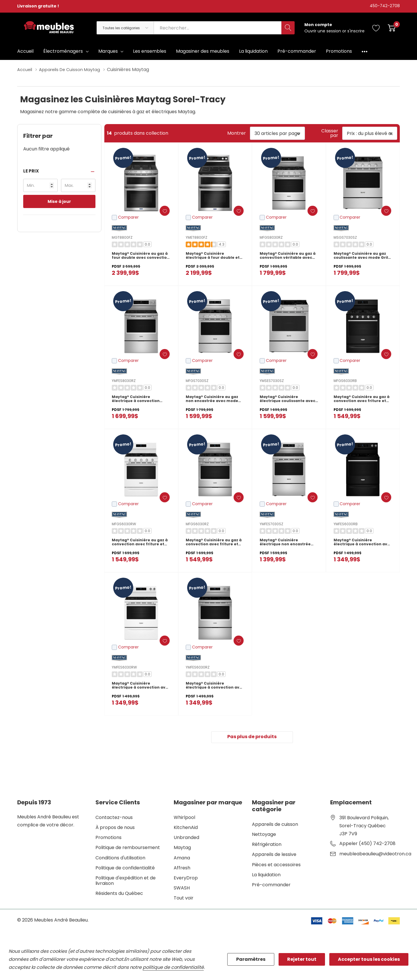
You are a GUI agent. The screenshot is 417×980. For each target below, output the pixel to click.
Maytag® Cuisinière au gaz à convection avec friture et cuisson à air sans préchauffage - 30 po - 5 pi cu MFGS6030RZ (215, 544)
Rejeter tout (302, 959)
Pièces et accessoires (276, 866)
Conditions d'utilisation (120, 859)
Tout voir (184, 899)
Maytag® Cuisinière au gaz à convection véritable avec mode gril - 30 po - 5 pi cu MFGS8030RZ (288, 257)
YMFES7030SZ (271, 524)
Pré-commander (271, 886)
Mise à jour (59, 201)
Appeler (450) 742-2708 (367, 845)
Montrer (237, 133)
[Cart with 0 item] (392, 28)
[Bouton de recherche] (288, 28)
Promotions (108, 839)
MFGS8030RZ (271, 237)
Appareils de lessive (274, 856)
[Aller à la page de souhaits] (376, 28)
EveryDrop (186, 879)
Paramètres (251, 959)
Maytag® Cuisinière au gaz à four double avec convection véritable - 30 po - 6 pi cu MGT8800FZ (141, 257)
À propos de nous (115, 829)
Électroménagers (63, 51)
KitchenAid (186, 829)
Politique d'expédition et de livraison (126, 882)
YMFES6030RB (346, 524)
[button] (59, 171)
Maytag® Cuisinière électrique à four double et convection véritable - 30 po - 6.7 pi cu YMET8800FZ (213, 257)
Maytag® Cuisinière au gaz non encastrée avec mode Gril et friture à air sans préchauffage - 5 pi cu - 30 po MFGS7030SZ (215, 401)
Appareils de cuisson (275, 825)
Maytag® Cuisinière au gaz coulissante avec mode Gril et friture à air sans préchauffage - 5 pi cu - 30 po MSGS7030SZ (363, 257)
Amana (182, 859)
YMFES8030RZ (124, 380)
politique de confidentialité (173, 967)
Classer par (330, 133)
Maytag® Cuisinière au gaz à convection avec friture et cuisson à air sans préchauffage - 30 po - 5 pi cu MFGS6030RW (141, 544)
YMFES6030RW (124, 667)
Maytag (182, 849)
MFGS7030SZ (197, 380)
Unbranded (186, 839)
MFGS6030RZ (197, 524)
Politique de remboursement (128, 849)
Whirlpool (184, 819)
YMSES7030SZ (272, 380)
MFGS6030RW (124, 524)
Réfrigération (267, 845)
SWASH (182, 889)
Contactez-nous (114, 819)
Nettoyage (264, 835)
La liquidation (266, 876)
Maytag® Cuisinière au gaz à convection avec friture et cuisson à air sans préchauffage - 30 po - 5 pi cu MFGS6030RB (362, 401)
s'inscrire (356, 31)
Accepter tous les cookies (369, 959)
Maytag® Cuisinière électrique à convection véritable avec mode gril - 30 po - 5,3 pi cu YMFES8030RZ (140, 401)
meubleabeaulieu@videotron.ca (375, 855)
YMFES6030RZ (198, 667)
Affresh (182, 869)
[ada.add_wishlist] (160, 210)
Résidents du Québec (119, 895)
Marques (108, 51)
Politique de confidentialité (125, 869)
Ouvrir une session (323, 31)
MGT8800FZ (122, 237)
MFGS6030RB (345, 380)
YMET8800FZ (196, 237)
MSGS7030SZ (345, 237)
